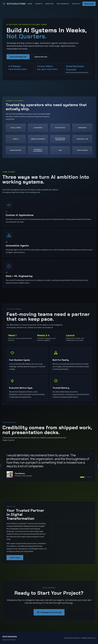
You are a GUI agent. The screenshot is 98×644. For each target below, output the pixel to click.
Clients (39, 4)
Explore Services (41, 57)
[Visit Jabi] (60, 150)
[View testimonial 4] (91, 477)
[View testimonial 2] (86, 477)
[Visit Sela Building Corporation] (60, 139)
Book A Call (89, 4)
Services (49, 4)
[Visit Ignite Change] (82, 150)
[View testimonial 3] (88, 477)
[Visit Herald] (16, 139)
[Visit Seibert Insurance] (38, 139)
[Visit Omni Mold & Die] (82, 139)
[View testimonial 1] (82, 477)
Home (30, 4)
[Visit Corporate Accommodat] (38, 150)
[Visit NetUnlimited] (60, 128)
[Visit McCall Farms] (16, 128)
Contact (76, 4)
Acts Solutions (10, 636)
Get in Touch (15, 558)
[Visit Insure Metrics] (16, 150)
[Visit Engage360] (82, 128)
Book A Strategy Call (18, 57)
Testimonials (63, 4)
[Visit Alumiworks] (38, 128)
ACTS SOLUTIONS (14, 4)
